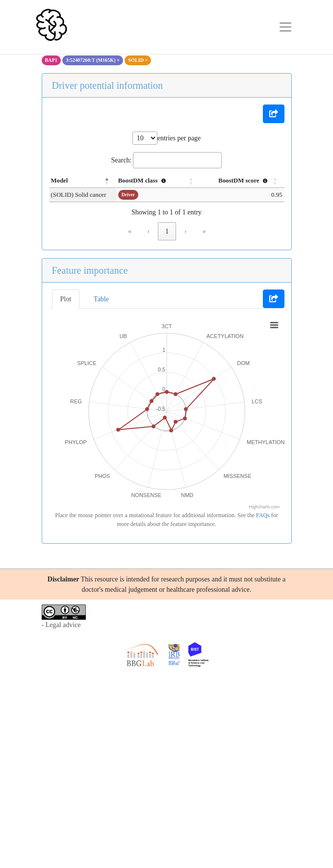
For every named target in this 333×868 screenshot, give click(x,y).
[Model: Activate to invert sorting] (85, 181)
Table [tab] (101, 299)
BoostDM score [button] (244, 181)
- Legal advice (61, 625)
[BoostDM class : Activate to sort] (162, 181)
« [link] (130, 231)
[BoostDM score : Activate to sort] (243, 181)
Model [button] (60, 181)
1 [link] (167, 231)
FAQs (263, 515)
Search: (122, 160)
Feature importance (90, 270)
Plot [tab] (66, 299)
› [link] (186, 231)
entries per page (179, 138)
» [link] (204, 231)
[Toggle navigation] (285, 27)
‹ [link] (148, 231)
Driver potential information (108, 85)
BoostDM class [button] (148, 181)
